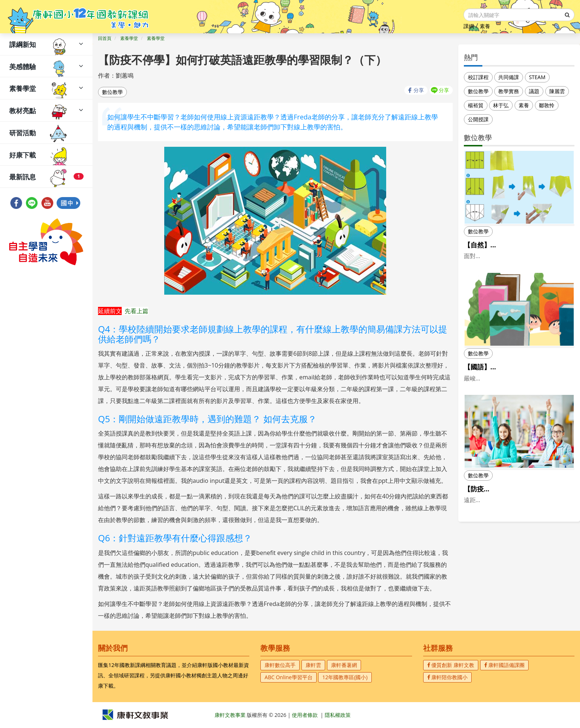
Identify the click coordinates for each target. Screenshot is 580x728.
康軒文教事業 (231, 715)
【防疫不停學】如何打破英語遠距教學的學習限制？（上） (517, 522)
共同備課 (509, 77)
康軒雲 (313, 665)
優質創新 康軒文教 (451, 665)
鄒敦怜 (547, 105)
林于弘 (501, 105)
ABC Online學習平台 (288, 677)
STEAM (537, 77)
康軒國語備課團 (505, 665)
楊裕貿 (476, 105)
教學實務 (509, 91)
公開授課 (478, 119)
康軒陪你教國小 (448, 677)
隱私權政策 (338, 715)
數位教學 (112, 92)
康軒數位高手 (280, 665)
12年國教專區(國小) (345, 677)
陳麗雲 (557, 91)
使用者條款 (305, 715)
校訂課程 (478, 77)
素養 (485, 26)
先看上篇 (136, 311)
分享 (419, 90)
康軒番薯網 (344, 665)
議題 (534, 91)
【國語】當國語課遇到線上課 (507, 386)
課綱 (469, 26)
